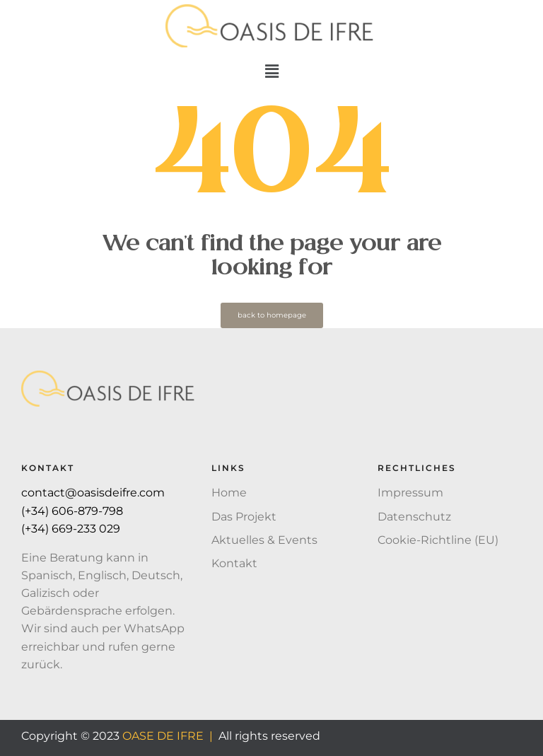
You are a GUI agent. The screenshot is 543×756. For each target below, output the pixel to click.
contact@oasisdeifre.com (93, 493)
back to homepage (272, 315)
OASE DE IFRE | (168, 736)
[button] (271, 71)
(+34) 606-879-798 (74, 511)
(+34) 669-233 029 (72, 529)
